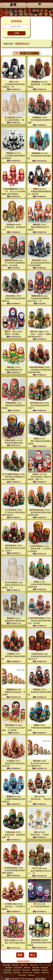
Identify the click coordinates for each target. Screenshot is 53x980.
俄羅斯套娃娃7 (22, 44)
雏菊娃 (36, 725)
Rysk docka (18, 968)
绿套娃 (36, 582)
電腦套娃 (10, 797)
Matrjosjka (36, 968)
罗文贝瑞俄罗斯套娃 (11, 474)
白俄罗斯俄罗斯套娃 (36, 618)
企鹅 (11, 82)
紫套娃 (36, 439)
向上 (33, 955)
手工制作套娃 (11, 510)
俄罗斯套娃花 (11, 546)
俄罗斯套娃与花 (36, 403)
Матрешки (9, 968)
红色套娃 (11, 761)
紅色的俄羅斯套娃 (11, 189)
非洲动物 (10, 225)
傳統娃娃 (37, 225)
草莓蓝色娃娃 (10, 440)
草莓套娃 (37, 690)
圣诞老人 (36, 474)
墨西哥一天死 (10, 332)
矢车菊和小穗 (10, 904)
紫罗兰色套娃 (10, 940)
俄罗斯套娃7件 (11, 725)
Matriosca (37, 973)
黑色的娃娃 (36, 940)
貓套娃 (36, 189)
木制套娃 (11, 654)
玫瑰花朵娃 (11, 832)
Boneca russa (27, 973)
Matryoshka (7, 965)
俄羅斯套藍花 (37, 296)
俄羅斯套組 (11, 690)
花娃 (36, 797)
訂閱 (16, 33)
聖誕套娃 (10, 618)
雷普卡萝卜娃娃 (36, 332)
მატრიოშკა (8, 973)
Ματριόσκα (17, 973)
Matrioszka (17, 970)
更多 (20, 955)
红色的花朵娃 (37, 654)
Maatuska (27, 968)
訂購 (16, 53)
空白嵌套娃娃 (10, 117)
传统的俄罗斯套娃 (37, 367)
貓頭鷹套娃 (36, 82)
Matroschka (34, 965)
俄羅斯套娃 (36, 970)
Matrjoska (45, 970)
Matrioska (16, 965)
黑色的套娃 (11, 296)
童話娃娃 (37, 761)
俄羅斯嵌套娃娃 (11, 260)
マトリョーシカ (45, 965)
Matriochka (24, 965)
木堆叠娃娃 (36, 117)
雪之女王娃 (37, 868)
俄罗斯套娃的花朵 (37, 510)
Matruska (45, 973)
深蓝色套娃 (36, 260)
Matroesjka (7, 970)
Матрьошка (26, 970)
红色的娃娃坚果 (11, 868)
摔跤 (36, 832)
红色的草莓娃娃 (36, 546)
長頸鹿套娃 (36, 153)
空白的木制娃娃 (11, 583)
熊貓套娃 (10, 153)
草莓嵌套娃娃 (11, 403)
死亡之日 (37, 904)
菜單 (13, 5)
